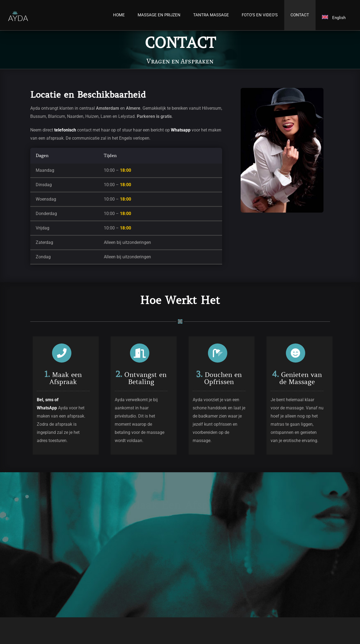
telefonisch (65, 130)
